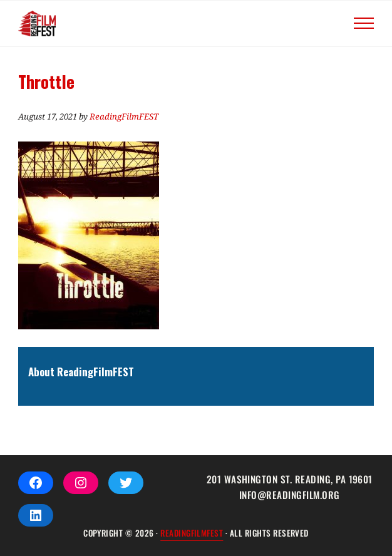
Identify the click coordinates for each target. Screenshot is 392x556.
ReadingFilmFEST (192, 533)
